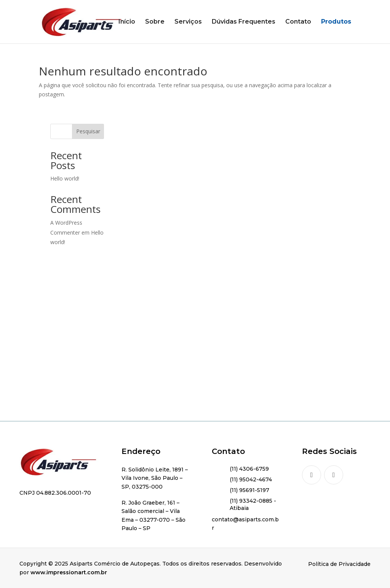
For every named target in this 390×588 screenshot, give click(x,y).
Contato (298, 22)
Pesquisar (88, 131)
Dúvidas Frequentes (244, 22)
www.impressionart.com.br (69, 572)
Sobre (155, 22)
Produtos (336, 22)
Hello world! (65, 178)
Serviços (188, 22)
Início (127, 22)
